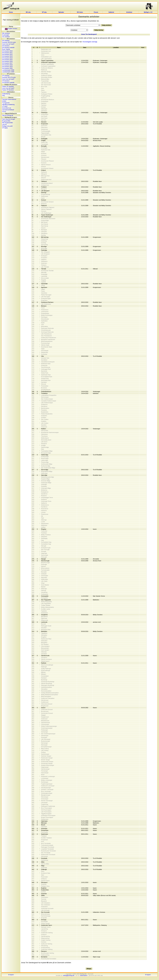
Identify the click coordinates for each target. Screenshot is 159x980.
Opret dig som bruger (9, 119)
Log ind (4, 124)
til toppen (11, 975)
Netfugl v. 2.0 (148, 12)
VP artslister (6, 76)
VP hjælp (5, 128)
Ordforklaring (6, 94)
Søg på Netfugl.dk (8, 115)
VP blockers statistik (8, 83)
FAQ (3, 95)
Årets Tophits (6, 49)
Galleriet (111, 12)
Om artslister (6, 37)
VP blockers (6, 81)
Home (11, 12)
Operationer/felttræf (8, 110)
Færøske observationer (9, 99)
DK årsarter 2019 (7, 67)
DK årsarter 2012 (7, 54)
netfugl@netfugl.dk (69, 975)
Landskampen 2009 (8, 72)
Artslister (129, 12)
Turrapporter (6, 103)
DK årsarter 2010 (7, 51)
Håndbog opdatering (8, 105)
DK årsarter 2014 (7, 58)
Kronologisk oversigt (90, 42)
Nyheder (61, 12)
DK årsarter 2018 (7, 65)
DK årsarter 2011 (7, 53)
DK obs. (28, 12)
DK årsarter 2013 (7, 56)
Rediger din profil (7, 126)
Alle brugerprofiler (8, 123)
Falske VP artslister (8, 86)
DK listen (80, 12)
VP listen (5, 106)
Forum (96, 12)
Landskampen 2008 (8, 70)
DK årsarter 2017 (7, 63)
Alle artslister (6, 33)
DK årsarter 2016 (7, 61)
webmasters (84, 975)
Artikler (4, 101)
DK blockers (6, 46)
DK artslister (6, 41)
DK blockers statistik (8, 47)
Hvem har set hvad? (8, 44)
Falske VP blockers (8, 90)
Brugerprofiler (6, 121)
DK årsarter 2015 (7, 60)
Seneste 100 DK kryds (9, 42)
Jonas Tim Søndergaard (89, 34)
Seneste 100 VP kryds (9, 77)
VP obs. (44, 12)
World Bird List (7, 108)
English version (11, 29)
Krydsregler (6, 35)
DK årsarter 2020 (7, 68)
